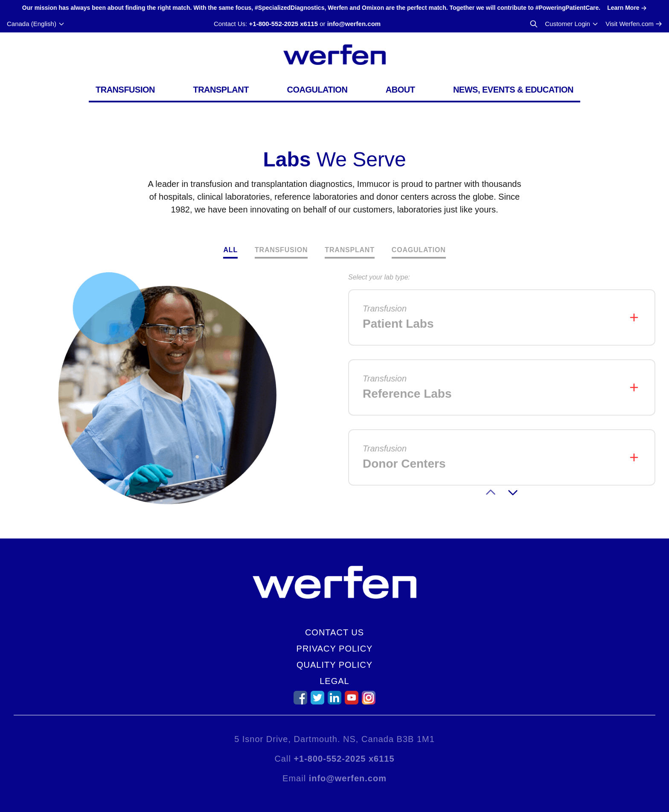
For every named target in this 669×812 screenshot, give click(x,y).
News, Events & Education (513, 90)
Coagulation (317, 90)
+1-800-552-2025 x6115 (284, 24)
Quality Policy (334, 665)
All (230, 250)
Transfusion (125, 90)
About (400, 90)
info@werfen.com (354, 24)
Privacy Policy (335, 649)
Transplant (221, 90)
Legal (334, 681)
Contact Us (334, 632)
